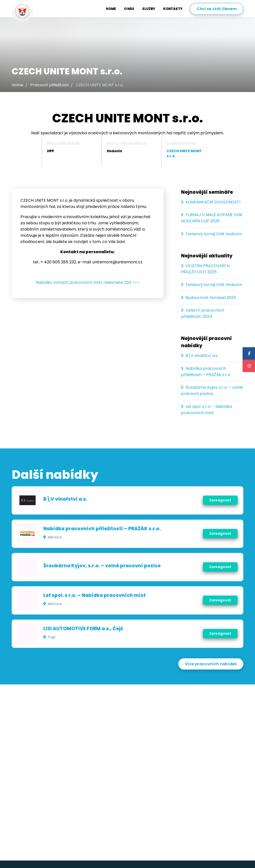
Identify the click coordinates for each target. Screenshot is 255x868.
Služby (149, 9)
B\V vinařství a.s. (202, 356)
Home (111, 9)
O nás (129, 9)
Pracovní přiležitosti (50, 85)
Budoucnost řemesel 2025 (211, 298)
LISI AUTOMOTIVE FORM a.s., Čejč (84, 629)
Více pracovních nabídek (211, 664)
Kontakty (173, 9)
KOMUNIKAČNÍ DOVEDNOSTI (213, 202)
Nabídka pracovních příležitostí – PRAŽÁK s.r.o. (102, 529)
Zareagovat (220, 500)
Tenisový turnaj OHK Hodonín (214, 234)
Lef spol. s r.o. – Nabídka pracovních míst (95, 595)
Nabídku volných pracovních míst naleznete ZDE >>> (88, 282)
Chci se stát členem (217, 9)
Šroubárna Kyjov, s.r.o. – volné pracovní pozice (102, 566)
